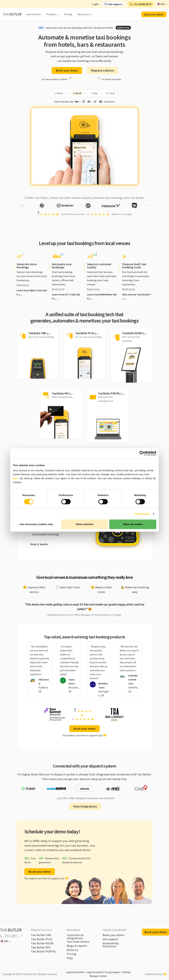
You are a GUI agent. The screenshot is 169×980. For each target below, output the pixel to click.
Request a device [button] (103, 70)
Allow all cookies (133, 524)
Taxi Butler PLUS (42, 939)
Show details (142, 514)
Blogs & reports (77, 946)
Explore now (123, 28)
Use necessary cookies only (36, 524)
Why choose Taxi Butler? (136, 296)
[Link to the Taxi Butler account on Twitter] (7, 936)
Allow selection (84, 524)
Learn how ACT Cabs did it (66, 297)
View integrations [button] (85, 806)
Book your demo (113, 935)
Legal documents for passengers (103, 972)
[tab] (59, 93)
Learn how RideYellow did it (102, 297)
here (16, 478)
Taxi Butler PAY (41, 947)
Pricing (68, 14)
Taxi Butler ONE (41, 935)
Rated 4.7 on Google (122, 214)
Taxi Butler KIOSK (42, 943)
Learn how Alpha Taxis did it (32, 292)
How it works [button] (39, 544)
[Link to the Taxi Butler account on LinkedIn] (13, 936)
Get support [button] (115, 4)
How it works (33, 14)
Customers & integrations (75, 937)
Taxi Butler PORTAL (43, 951)
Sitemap (126, 972)
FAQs (70, 958)
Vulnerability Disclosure (111, 945)
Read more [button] (23, 285)
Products (51, 14)
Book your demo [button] (154, 14)
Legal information (75, 972)
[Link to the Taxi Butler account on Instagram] (19, 936)
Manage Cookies (98, 976)
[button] (141, 4)
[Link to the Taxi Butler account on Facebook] (2, 936)
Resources (83, 14)
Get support (110, 939)
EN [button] (161, 4)
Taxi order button (78, 942)
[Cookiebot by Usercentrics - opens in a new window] (142, 453)
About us (72, 950)
